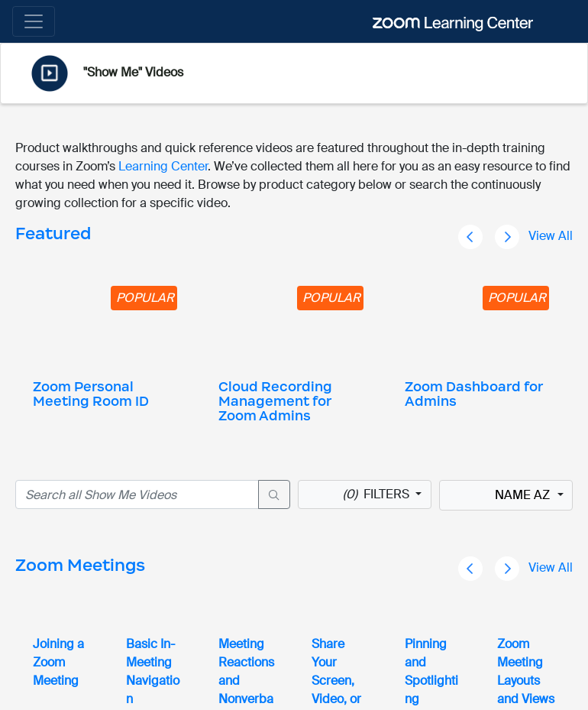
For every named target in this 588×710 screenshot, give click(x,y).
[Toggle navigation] (34, 21)
